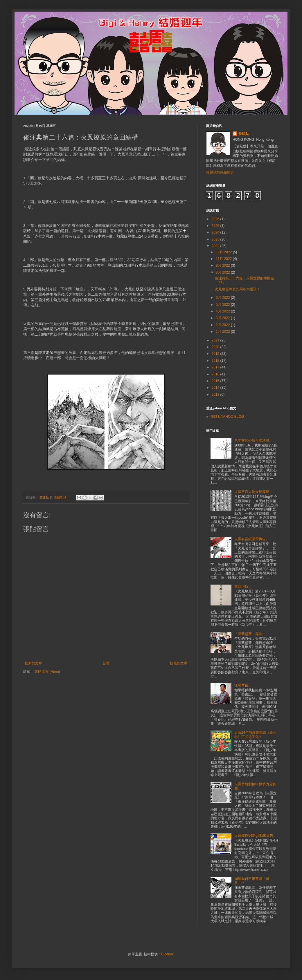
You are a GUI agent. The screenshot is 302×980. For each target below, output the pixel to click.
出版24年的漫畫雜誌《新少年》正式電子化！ (255, 735)
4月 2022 (223, 311)
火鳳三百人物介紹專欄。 (254, 492)
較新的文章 (33, 663)
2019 (216, 354)
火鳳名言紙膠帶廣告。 (252, 539)
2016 (216, 374)
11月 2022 (224, 259)
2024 (216, 232)
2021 (216, 340)
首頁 (106, 663)
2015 (216, 381)
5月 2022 (223, 305)
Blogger (167, 954)
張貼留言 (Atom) (47, 672)
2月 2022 (223, 325)
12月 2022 (224, 252)
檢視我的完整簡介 (220, 172)
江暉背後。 (243, 685)
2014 (216, 388)
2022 (216, 246)
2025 (216, 226)
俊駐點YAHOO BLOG (227, 417)
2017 (216, 367)
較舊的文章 (179, 663)
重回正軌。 (243, 587)
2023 (216, 239)
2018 (216, 361)
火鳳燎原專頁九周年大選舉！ (238, 289)
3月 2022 (223, 318)
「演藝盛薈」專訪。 (250, 634)
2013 (216, 395)
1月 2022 (223, 332)
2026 (216, 219)
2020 (216, 347)
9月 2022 (223, 265)
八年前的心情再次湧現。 (254, 440)
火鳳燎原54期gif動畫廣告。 (256, 836)
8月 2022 (223, 272)
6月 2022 (223, 298)
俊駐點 (244, 134)
